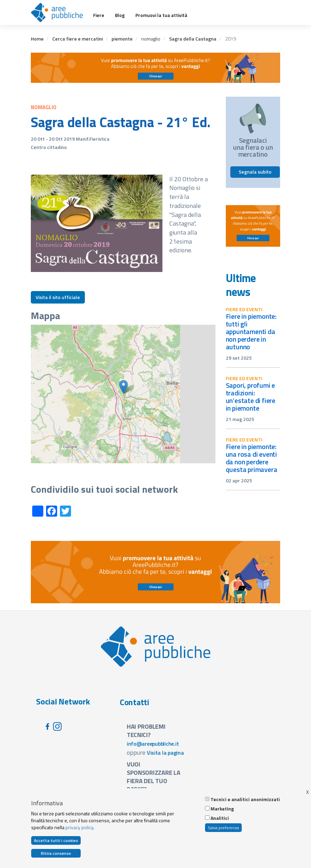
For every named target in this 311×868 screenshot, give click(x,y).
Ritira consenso (56, 853)
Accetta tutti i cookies (56, 840)
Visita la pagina (165, 753)
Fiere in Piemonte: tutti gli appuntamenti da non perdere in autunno (251, 331)
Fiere (99, 15)
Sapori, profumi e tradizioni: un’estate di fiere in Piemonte (251, 397)
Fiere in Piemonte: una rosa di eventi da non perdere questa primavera (252, 458)
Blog (120, 15)
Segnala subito (255, 172)
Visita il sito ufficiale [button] (58, 297)
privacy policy (79, 827)
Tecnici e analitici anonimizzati (245, 799)
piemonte (122, 39)
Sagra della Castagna (193, 39)
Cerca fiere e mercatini (78, 39)
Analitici (220, 818)
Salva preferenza (223, 828)
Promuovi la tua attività (161, 15)
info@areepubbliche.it (153, 744)
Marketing (222, 809)
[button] (123, 387)
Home (37, 39)
